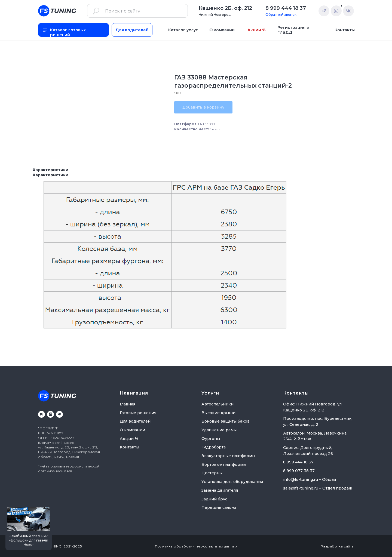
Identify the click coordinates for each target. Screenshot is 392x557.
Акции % (129, 439)
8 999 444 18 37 (286, 8)
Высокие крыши (218, 413)
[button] (29, 528)
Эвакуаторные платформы (228, 456)
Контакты (129, 447)
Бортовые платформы (224, 464)
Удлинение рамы (219, 430)
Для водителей (135, 421)
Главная (128, 404)
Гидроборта (214, 447)
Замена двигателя (220, 490)
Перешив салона (219, 507)
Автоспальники (218, 404)
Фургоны (211, 439)
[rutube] (42, 414)
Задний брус (214, 499)
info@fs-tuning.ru (301, 479)
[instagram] (50, 414)
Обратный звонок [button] (281, 15)
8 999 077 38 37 (299, 471)
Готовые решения (138, 413)
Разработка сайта (337, 546)
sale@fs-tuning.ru (301, 488)
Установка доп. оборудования (232, 482)
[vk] (59, 414)
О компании (132, 430)
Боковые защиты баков (226, 421)
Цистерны (212, 473)
